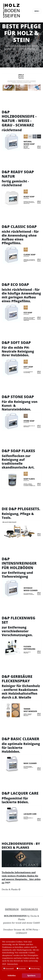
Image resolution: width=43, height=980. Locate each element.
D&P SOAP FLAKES (18, 451)
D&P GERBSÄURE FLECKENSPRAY (17, 679)
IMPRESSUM (12, 909)
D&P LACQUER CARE (20, 793)
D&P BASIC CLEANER (20, 739)
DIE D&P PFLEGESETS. (21, 509)
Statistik (21, 969)
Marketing (34, 969)
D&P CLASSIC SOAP (19, 227)
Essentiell (8, 969)
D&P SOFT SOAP (16, 343)
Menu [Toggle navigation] (37, 11)
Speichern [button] (31, 976)
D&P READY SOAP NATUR (18, 174)
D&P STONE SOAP (18, 397)
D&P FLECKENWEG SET (19, 620)
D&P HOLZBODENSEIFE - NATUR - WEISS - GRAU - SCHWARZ (19, 118)
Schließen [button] (12, 976)
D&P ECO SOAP (15, 284)
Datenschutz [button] (12, 964)
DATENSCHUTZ (29, 909)
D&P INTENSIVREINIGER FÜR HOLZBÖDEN (19, 563)
